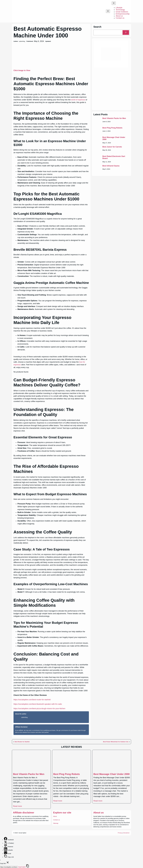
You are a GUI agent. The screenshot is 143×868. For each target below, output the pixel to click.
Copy (22, 867)
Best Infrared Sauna (111, 166)
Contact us (56, 820)
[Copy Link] (6, 857)
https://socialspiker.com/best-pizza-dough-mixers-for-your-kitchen (39, 709)
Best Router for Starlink (22, 742)
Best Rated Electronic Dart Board (114, 157)
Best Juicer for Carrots (112, 147)
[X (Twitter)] (6, 843)
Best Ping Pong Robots (112, 128)
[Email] (6, 854)
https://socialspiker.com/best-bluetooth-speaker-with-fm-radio (38, 704)
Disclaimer (126, 833)
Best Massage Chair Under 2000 (114, 138)
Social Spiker (22, 833)
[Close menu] (114, 3)
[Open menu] (108, 11)
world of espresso (78, 100)
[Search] (126, 32)
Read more (18, 806)
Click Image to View (22, 70)
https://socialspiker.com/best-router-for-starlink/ (32, 700)
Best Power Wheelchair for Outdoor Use (116, 742)
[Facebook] (6, 840)
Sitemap (56, 823)
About (55, 816)
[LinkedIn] (6, 850)
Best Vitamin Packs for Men (114, 118)
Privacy (120, 833)
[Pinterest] (6, 847)
